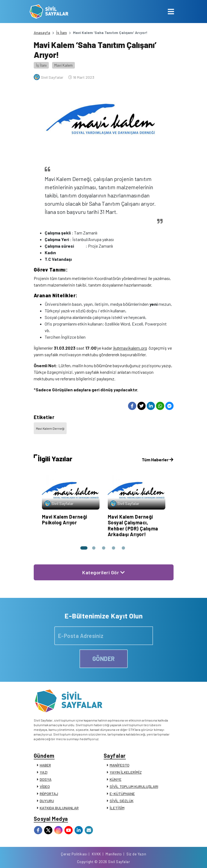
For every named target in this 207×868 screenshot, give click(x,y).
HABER (45, 765)
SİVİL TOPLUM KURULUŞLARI (134, 786)
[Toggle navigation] (171, 12)
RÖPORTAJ (49, 794)
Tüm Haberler (158, 460)
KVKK (97, 854)
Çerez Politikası (74, 854)
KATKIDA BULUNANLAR (59, 808)
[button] (84, 548)
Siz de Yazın (136, 854)
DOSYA (46, 779)
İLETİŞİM (117, 808)
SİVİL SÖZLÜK (122, 801)
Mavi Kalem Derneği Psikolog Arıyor (65, 520)
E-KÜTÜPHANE (122, 794)
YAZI (44, 772)
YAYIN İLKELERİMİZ (126, 772)
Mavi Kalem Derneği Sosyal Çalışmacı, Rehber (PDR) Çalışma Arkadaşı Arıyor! (133, 526)
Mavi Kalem (63, 65)
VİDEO (45, 786)
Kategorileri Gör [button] (103, 572)
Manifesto (114, 854)
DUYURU (47, 801)
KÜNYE (116, 779)
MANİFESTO (120, 765)
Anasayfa (42, 32)
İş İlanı (62, 32)
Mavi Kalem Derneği (50, 428)
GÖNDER (104, 658)
